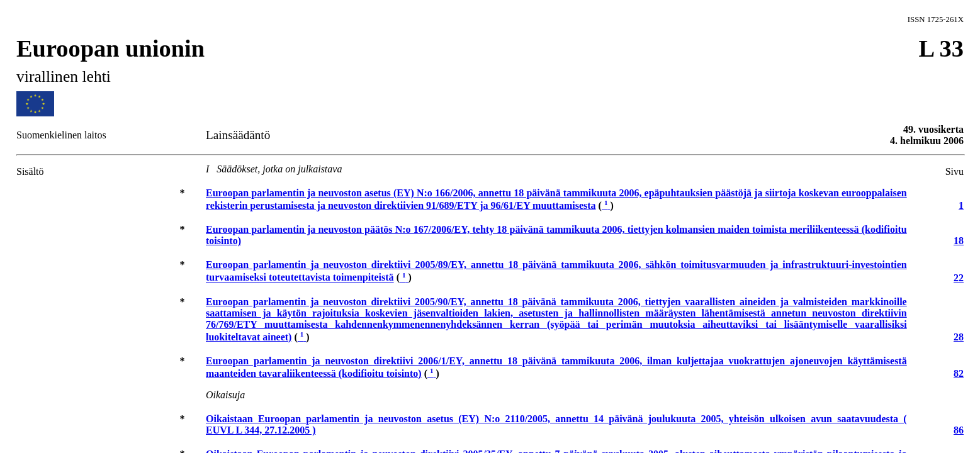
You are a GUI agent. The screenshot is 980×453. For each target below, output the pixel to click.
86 (959, 430)
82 (959, 373)
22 (959, 278)
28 (959, 337)
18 (959, 241)
